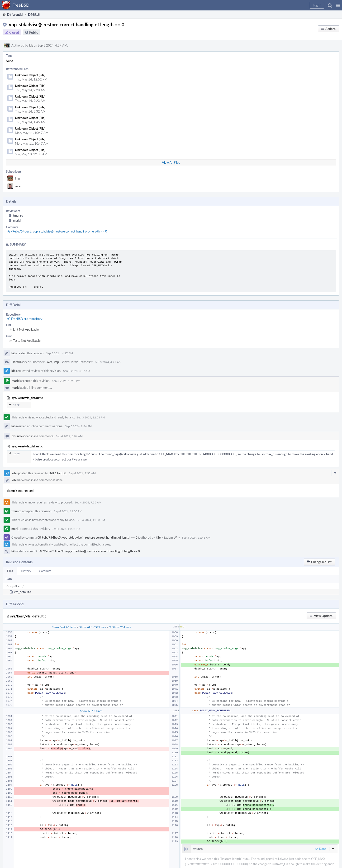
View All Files (171, 162)
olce (18, 186)
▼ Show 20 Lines (120, 627)
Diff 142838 (57, 473)
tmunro (18, 215)
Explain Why (172, 537)
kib (31, 45)
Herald (16, 362)
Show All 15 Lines (91, 711)
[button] (338, 5)
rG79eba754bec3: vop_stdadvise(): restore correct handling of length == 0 (57, 231)
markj (17, 220)
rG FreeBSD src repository (25, 319)
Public (34, 32)
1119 (14, 453)
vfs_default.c (23, 592)
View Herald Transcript (77, 362)
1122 (14, 405)
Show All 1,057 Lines (93, 627)
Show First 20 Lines (64, 627)
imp (17, 178)
